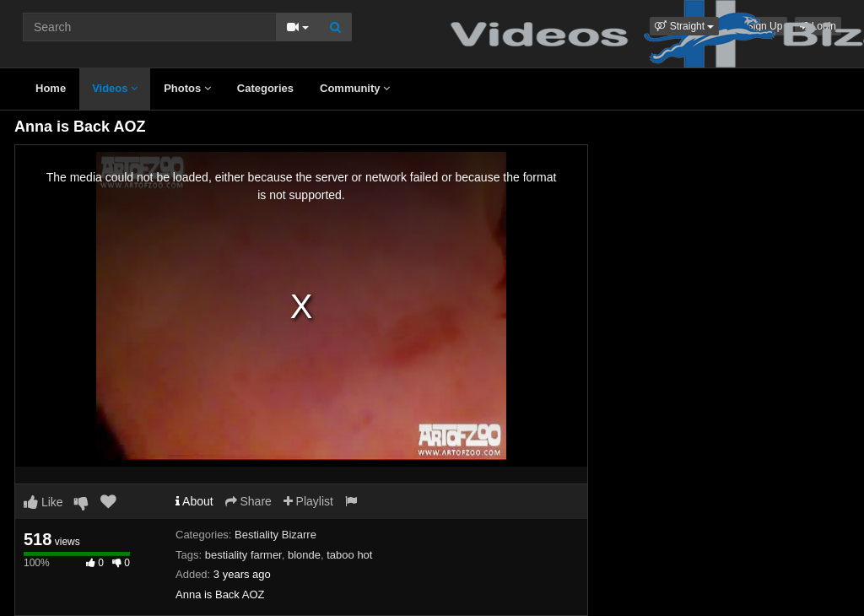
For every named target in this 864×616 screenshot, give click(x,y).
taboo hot (349, 555)
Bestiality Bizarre (275, 535)
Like (43, 502)
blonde (304, 555)
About (194, 501)
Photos (187, 88)
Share (248, 501)
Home (51, 88)
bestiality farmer (243, 555)
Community (355, 88)
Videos (115, 88)
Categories (265, 88)
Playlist (308, 501)
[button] (684, 26)
